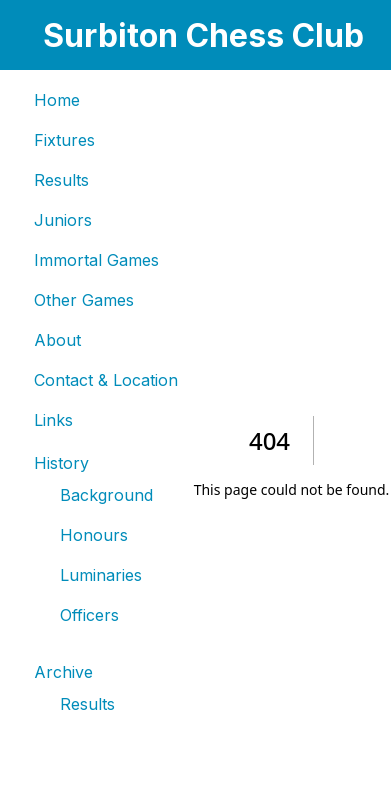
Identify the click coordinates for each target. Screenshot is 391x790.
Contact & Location (106, 380)
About (57, 340)
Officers (89, 615)
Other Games (84, 300)
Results (61, 180)
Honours (94, 535)
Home (57, 100)
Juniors (63, 220)
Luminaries (101, 575)
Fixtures (64, 140)
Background (106, 495)
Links (53, 420)
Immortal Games (96, 260)
